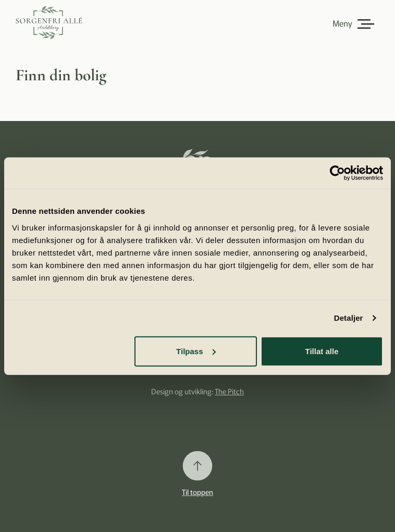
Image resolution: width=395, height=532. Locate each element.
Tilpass (196, 351)
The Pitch (229, 391)
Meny (342, 23)
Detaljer (349, 318)
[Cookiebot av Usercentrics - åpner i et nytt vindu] (337, 173)
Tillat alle (322, 351)
